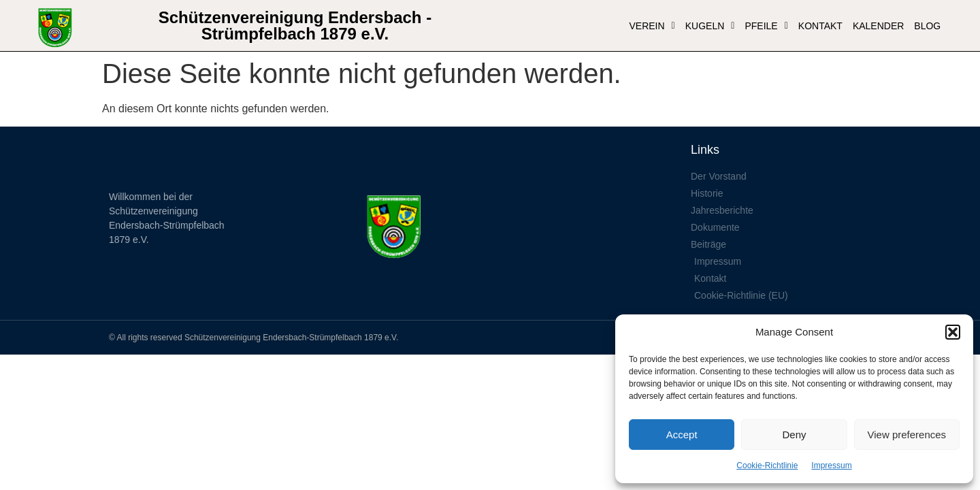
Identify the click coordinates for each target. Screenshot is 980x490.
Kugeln (710, 26)
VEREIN (652, 26)
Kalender (878, 26)
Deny (794, 435)
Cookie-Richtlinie (767, 465)
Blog (927, 26)
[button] (953, 332)
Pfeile (766, 26)
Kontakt (820, 26)
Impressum (831, 465)
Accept (682, 435)
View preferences (907, 435)
